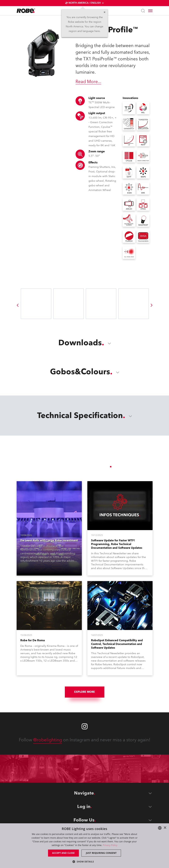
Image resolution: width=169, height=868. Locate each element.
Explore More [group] (85, 692)
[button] (85, 861)
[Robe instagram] (85, 726)
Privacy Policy (110, 845)
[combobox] (160, 828)
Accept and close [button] (64, 853)
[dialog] (84, 846)
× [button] (165, 828)
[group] (18, 305)
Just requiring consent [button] (101, 853)
